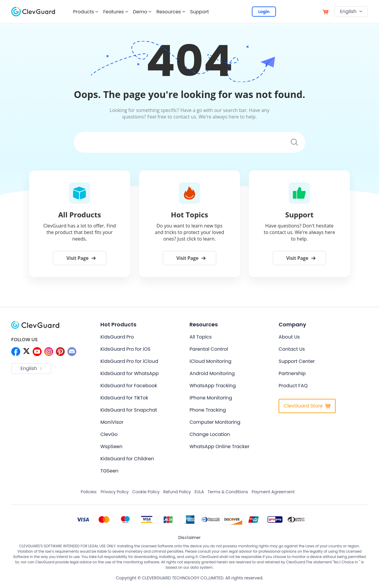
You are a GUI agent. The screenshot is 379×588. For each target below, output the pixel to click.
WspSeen (111, 446)
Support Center (297, 361)
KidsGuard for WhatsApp (130, 373)
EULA (199, 492)
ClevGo (109, 434)
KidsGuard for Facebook (129, 386)
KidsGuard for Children (127, 459)
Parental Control (209, 349)
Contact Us (292, 349)
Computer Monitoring (215, 422)
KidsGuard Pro (117, 337)
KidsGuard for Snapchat (129, 410)
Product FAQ (293, 386)
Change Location (210, 434)
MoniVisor (112, 422)
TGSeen (109, 471)
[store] (326, 11)
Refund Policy (177, 492)
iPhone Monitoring (211, 398)
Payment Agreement (273, 492)
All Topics (201, 337)
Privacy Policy (115, 492)
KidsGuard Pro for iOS (125, 349)
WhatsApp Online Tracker (219, 446)
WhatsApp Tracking (213, 386)
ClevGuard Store (307, 406)
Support (199, 12)
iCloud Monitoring (210, 361)
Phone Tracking (208, 410)
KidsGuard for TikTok (124, 398)
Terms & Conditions (228, 492)
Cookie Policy (146, 492)
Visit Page (81, 258)
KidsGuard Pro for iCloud (129, 361)
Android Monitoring (212, 373)
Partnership (292, 373)
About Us (289, 337)
